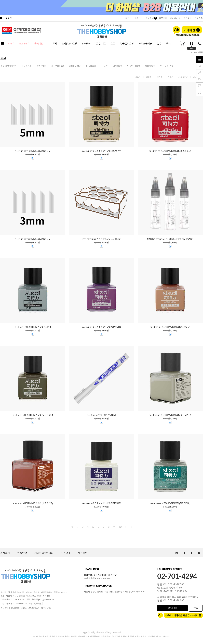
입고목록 (199, 18)
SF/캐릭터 (87, 44)
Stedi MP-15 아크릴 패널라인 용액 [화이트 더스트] (170, 415)
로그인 (128, 18)
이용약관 (22, 553)
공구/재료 (101, 44)
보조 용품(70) (166, 66)
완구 (159, 44)
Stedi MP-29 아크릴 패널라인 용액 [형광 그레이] (170, 503)
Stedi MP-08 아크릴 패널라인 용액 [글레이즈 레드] (170, 151)
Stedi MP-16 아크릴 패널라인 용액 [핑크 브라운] (170, 327)
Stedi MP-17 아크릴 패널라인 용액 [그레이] (33, 327)
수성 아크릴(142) (8, 66)
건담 (55, 44)
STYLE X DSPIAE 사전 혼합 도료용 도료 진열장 (101, 239)
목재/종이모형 (127, 44)
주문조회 (163, 18)
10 (120, 527)
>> (131, 527)
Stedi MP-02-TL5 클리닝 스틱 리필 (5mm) (33, 151)
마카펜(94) (150, 66)
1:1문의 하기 (172, 608)
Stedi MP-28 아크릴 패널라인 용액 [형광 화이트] (101, 503)
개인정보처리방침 (44, 553)
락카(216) (41, 66)
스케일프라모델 (69, 44)
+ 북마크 (8, 18)
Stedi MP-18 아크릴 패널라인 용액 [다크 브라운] (33, 415)
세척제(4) (118, 66)
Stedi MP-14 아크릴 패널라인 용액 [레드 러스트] (33, 503)
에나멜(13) (26, 66)
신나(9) (105, 66)
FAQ (196, 608)
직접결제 (187, 18)
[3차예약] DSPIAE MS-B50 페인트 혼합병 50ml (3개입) (170, 239)
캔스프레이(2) (58, 66)
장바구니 (151, 18)
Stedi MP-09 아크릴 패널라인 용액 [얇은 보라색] (101, 327)
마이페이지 (175, 18)
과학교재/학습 (145, 44)
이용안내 (66, 553)
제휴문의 (83, 553)
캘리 (168, 44)
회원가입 (138, 18)
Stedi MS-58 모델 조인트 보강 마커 (101, 415)
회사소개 (5, 553)
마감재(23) (91, 66)
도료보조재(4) (133, 66)
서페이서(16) (75, 66)
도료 (113, 44)
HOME (194, 52)
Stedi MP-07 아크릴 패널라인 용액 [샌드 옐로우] (101, 151)
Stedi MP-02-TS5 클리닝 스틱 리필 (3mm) (33, 239)
